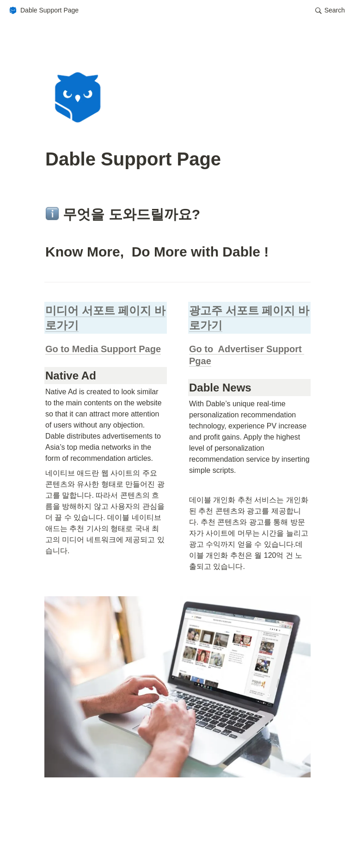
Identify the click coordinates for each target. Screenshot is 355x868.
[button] (43, 11)
